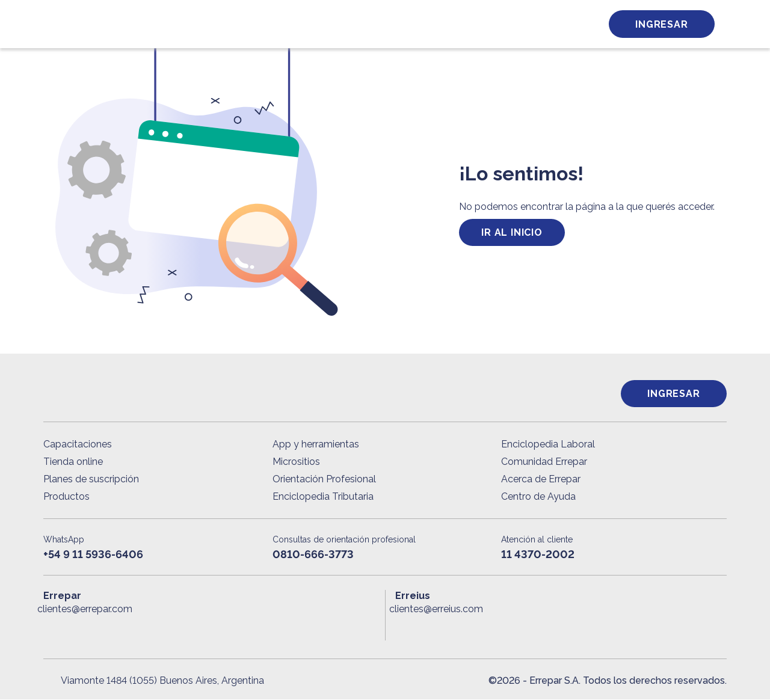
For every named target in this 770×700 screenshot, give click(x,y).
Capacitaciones (78, 445)
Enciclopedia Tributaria (323, 497)
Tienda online (73, 462)
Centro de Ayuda (538, 497)
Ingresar (661, 24)
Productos (66, 497)
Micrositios (296, 462)
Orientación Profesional (324, 480)
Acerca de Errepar (541, 480)
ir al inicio (512, 232)
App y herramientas (316, 445)
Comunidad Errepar (544, 462)
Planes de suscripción (91, 480)
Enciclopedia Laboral (548, 445)
